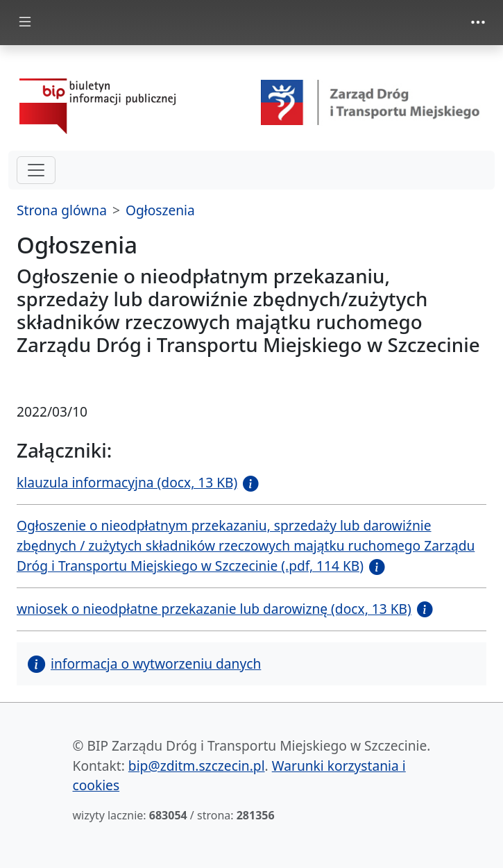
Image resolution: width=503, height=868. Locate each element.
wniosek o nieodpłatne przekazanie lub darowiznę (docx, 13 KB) (214, 609)
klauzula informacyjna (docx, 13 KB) (127, 482)
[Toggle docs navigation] (25, 23)
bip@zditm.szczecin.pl (197, 766)
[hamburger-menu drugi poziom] (36, 170)
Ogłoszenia (160, 210)
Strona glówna (62, 210)
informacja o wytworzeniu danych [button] (144, 663)
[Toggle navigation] (478, 22)
